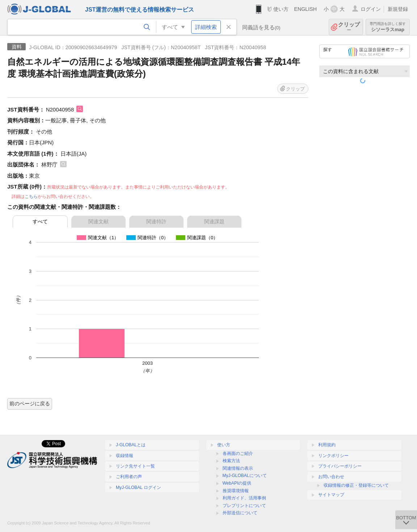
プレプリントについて (244, 506)
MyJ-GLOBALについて (245, 476)
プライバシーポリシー (340, 466)
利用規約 (327, 445)
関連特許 (156, 221)
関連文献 (98, 221)
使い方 (281, 9)
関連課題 (214, 221)
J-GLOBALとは (131, 445)
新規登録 (398, 9)
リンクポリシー (333, 456)
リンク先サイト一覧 (135, 466)
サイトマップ (331, 495)
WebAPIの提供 (237, 483)
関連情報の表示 (238, 468)
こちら (31, 197)
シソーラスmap (388, 27)
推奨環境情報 (236, 491)
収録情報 (125, 456)
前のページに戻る (30, 404)
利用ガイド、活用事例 (244, 498)
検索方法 (231, 461)
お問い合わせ (331, 477)
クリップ (349, 27)
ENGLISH (305, 9)
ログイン (371, 9)
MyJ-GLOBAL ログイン (138, 487)
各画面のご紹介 (238, 453)
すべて (40, 221)
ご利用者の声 (129, 477)
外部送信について (240, 513)
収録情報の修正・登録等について (356, 485)
